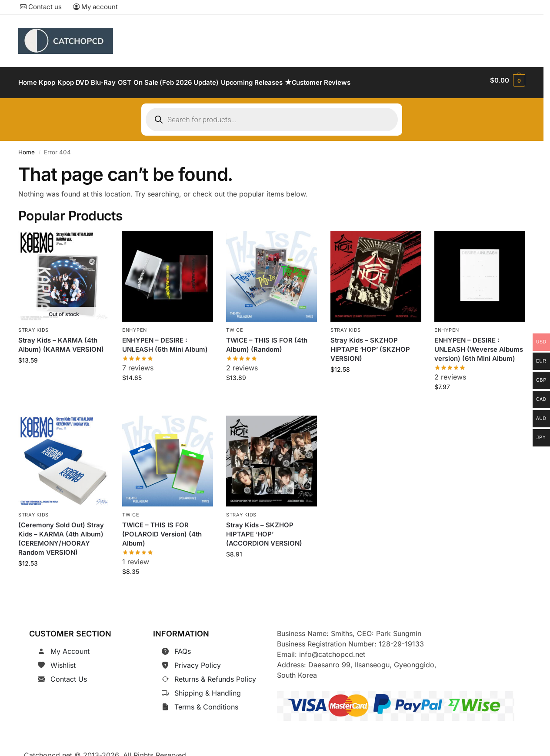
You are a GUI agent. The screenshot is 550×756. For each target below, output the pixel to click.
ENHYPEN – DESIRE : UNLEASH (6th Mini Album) (165, 340)
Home (27, 147)
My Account (70, 646)
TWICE (235, 325)
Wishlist (63, 660)
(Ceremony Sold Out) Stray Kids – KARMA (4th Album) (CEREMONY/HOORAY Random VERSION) (61, 533)
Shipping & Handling (208, 688)
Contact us (41, 7)
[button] (508, 80)
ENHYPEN (135, 325)
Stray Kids (33, 325)
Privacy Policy (198, 660)
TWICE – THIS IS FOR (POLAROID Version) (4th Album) (162, 529)
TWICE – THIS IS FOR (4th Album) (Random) (267, 340)
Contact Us (69, 674)
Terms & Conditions (206, 702)
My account (95, 7)
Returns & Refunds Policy (215, 674)
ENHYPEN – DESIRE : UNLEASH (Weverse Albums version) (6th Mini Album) (479, 345)
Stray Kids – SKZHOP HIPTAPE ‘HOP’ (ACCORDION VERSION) (264, 529)
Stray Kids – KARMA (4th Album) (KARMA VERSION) (61, 340)
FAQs (183, 646)
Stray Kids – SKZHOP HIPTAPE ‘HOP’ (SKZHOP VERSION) (370, 345)
